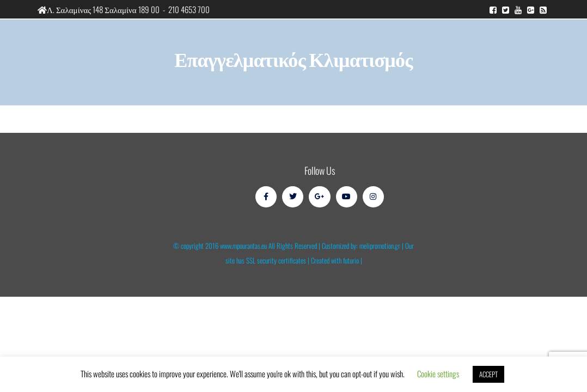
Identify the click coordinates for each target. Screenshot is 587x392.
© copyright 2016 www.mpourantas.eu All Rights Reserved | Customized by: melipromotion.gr (287, 246)
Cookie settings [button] (438, 373)
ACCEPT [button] (488, 374)
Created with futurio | (337, 260)
